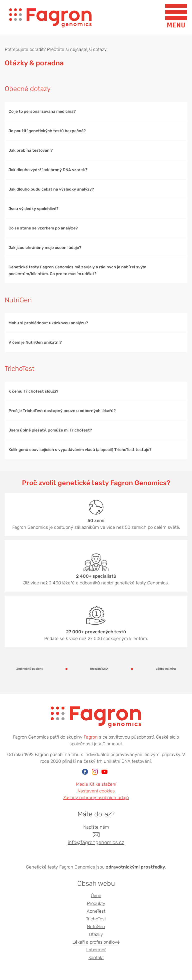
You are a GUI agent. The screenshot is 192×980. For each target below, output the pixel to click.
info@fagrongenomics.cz (96, 842)
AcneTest (96, 911)
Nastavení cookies (96, 791)
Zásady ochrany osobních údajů (96, 798)
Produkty (96, 903)
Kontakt (96, 958)
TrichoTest (96, 919)
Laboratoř (96, 950)
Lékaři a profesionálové (96, 942)
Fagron (91, 737)
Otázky (96, 934)
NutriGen (96, 927)
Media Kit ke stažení (96, 784)
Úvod (96, 896)
